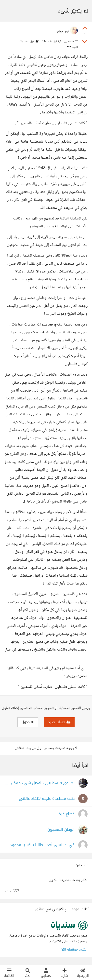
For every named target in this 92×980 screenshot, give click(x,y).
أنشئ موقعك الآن (74, 949)
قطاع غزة (67, 814)
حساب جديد (59, 722)
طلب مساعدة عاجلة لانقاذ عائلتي (47, 799)
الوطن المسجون (61, 830)
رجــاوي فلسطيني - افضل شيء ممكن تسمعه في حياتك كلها (39, 783)
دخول (28, 722)
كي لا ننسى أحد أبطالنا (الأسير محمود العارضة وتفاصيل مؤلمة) (39, 845)
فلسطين (71, 41)
